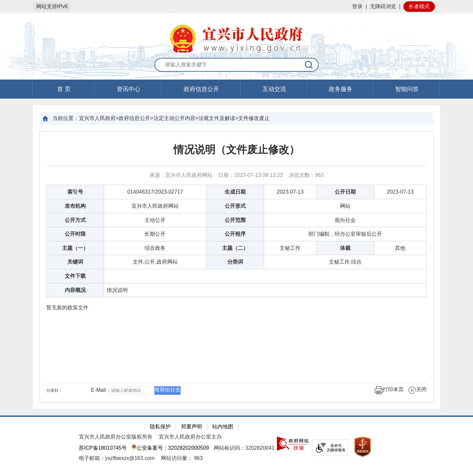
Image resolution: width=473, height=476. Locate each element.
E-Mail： (101, 390)
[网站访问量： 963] (182, 458)
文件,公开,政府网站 (155, 262)
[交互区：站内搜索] (236, 65)
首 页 (64, 89)
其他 (400, 248)
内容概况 (75, 290)
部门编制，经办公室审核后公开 (345, 234)
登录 (357, 6)
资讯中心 (128, 89)
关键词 (75, 262)
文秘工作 (290, 248)
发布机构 (75, 206)
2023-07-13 (290, 192)
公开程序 (235, 234)
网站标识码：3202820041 (244, 448)
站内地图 (223, 427)
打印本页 (389, 390)
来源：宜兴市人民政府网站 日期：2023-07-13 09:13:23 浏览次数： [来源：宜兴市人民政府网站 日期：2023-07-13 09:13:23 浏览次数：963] (237, 175)
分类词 (235, 262)
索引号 (75, 192)
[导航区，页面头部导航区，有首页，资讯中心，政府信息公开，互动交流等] (236, 89)
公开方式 (75, 220)
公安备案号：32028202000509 (170, 448)
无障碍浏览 (383, 6)
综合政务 (155, 248)
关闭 (417, 390)
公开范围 (235, 220)
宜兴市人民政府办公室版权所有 (116, 437)
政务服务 (341, 89)
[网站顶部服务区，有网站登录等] (236, 7)
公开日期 (345, 192)
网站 (345, 206)
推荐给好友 (168, 390)
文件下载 (75, 276)
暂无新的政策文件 (67, 308)
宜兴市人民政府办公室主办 (190, 437)
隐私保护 (160, 427)
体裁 (345, 248)
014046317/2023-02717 (155, 192)
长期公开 (155, 234)
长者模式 (419, 6)
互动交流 (274, 89)
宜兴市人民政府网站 (155, 206)
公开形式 (235, 206)
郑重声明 (191, 427)
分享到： (54, 391)
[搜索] (309, 65)
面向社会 (345, 220)
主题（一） (75, 248)
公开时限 (75, 234)
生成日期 (235, 192)
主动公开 (155, 220)
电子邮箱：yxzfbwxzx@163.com (117, 458)
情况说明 (117, 290)
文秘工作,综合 (345, 262)
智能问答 (407, 89)
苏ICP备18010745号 (103, 448)
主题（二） (235, 248)
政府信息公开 (201, 89)
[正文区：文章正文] (236, 267)
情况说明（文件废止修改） (236, 150)
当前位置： (66, 118)
